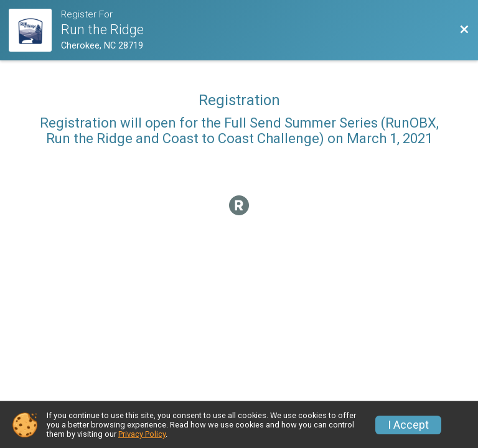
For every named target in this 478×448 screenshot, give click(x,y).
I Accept (408, 425)
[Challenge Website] (35, 30)
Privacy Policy (142, 434)
